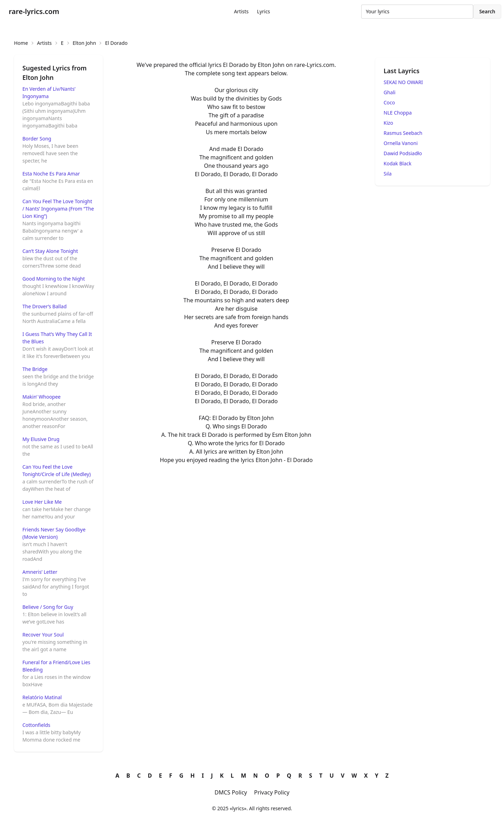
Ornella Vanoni (401, 143)
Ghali (390, 92)
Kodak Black (397, 163)
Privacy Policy (272, 792)
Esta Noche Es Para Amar (51, 174)
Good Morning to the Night (54, 279)
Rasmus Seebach (403, 133)
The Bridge (35, 369)
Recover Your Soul (43, 635)
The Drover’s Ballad (44, 306)
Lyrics (263, 11)
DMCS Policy (231, 792)
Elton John (85, 43)
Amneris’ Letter (40, 572)
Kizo (388, 123)
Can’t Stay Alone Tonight (50, 251)
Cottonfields (36, 725)
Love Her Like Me (42, 502)
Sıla (388, 174)
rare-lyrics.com (34, 11)
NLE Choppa (398, 113)
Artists (241, 11)
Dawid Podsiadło (403, 153)
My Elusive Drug (41, 439)
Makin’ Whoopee (41, 397)
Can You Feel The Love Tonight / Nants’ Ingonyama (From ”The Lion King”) (58, 209)
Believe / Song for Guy (48, 607)
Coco (389, 102)
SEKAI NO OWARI (403, 82)
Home (21, 43)
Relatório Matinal (42, 697)
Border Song (37, 139)
